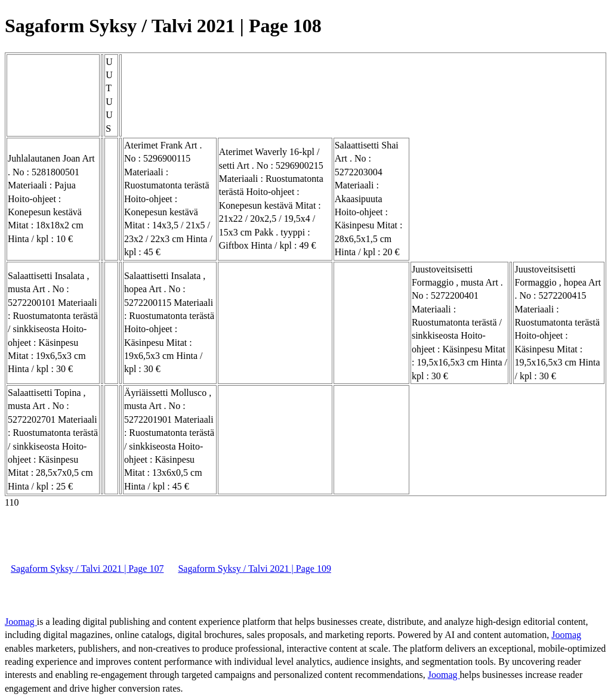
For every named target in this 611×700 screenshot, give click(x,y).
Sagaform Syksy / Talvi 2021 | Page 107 (87, 569)
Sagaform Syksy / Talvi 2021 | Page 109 (254, 569)
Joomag (21, 622)
